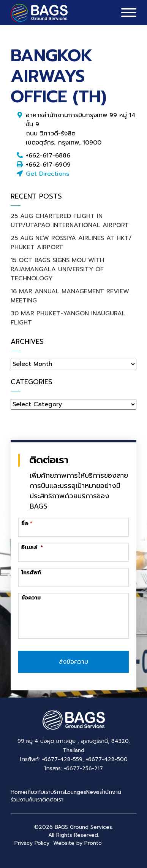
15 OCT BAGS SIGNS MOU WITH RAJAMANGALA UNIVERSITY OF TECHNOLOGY (57, 269)
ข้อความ (31, 598)
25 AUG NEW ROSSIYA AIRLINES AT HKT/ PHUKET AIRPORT (71, 243)
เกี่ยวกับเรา (38, 792)
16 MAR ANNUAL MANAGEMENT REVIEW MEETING (70, 296)
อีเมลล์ (32, 548)
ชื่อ (25, 524)
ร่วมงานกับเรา (26, 800)
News (93, 792)
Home (18, 792)
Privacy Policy (32, 843)
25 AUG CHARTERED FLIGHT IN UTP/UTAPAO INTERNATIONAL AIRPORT (70, 221)
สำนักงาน (110, 792)
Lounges (76, 792)
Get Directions (47, 174)
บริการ (58, 792)
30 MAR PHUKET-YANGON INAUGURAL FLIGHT (68, 318)
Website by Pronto (77, 843)
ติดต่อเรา (53, 800)
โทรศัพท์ (31, 573)
